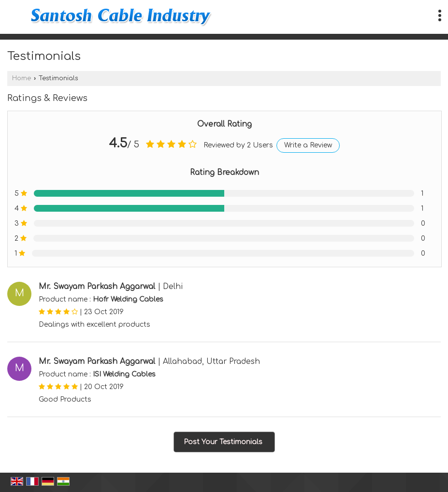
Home (22, 78)
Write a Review (308, 145)
